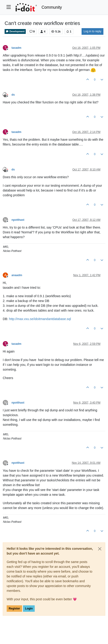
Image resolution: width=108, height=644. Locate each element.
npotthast (18, 220)
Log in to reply (92, 31)
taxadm (16, 48)
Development (15, 31)
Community (52, 7)
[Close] (100, 549)
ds (13, 95)
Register (14, 609)
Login (29, 609)
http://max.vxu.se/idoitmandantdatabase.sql (40, 319)
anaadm (17, 275)
